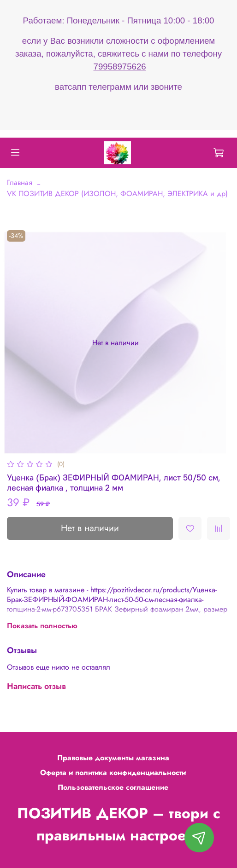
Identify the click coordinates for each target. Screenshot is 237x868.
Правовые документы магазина (113, 758)
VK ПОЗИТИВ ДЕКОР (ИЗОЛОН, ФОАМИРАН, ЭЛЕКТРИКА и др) (117, 194)
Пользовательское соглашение (113, 787)
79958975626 (120, 67)
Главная (20, 182)
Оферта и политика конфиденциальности (113, 773)
